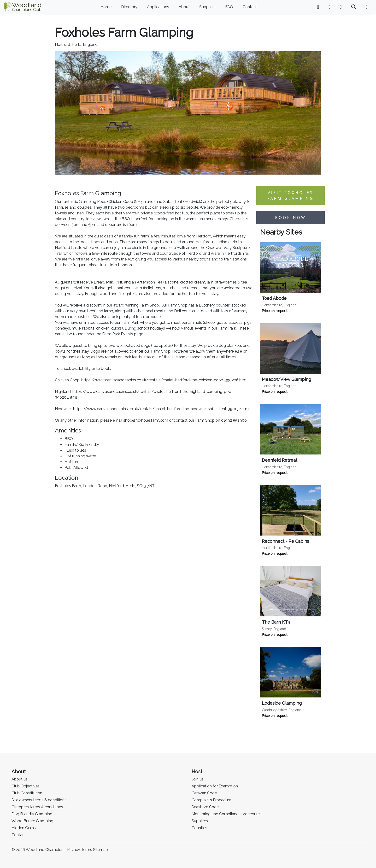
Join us (198, 779)
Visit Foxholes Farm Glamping (290, 195)
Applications (158, 7)
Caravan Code (204, 793)
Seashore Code (205, 807)
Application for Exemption (215, 786)
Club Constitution (27, 793)
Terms (87, 850)
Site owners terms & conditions (39, 800)
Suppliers (207, 7)
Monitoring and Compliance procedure (226, 814)
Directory (129, 7)
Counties (199, 828)
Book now (290, 218)
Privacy (74, 850)
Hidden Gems (24, 828)
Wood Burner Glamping (32, 821)
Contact (250, 7)
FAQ (229, 7)
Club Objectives (26, 786)
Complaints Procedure (211, 800)
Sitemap (100, 850)
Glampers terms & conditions (37, 807)
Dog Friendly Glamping (32, 814)
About (184, 7)
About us (20, 779)
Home (106, 7)
